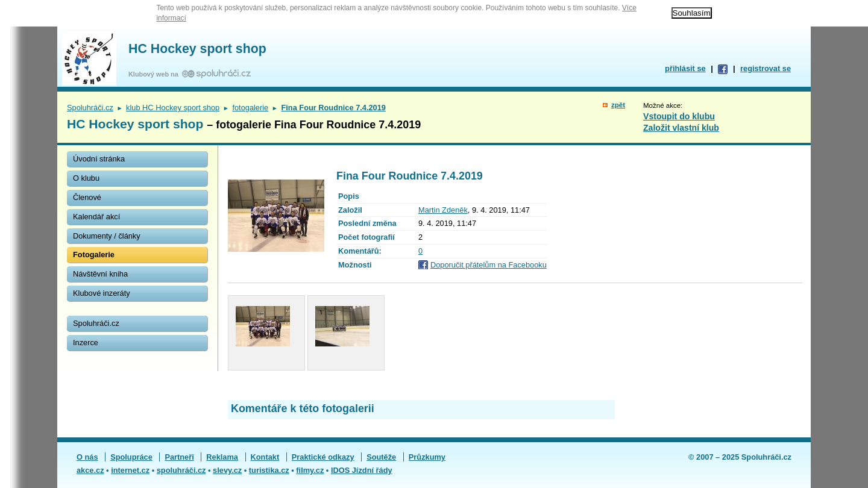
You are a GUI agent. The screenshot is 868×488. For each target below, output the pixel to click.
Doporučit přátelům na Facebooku (489, 265)
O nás (87, 457)
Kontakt (265, 457)
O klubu (86, 178)
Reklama (222, 457)
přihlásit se (685, 68)
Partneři (179, 457)
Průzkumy (427, 457)
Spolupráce (131, 457)
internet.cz (130, 470)
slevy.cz (227, 470)
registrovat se (766, 68)
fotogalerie (250, 108)
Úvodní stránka (99, 159)
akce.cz (90, 470)
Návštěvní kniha (100, 274)
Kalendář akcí (96, 217)
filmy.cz (310, 470)
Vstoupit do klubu (679, 116)
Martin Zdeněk (443, 210)
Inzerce (86, 343)
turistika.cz (269, 470)
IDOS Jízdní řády (362, 470)
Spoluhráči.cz (90, 108)
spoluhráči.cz (181, 470)
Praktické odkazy (323, 457)
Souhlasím (692, 13)
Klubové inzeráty (102, 293)
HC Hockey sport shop (197, 49)
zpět (618, 105)
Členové (87, 197)
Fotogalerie (94, 255)
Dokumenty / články (107, 236)
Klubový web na (155, 74)
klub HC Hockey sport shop (173, 108)
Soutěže (381, 457)
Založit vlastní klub (681, 128)
